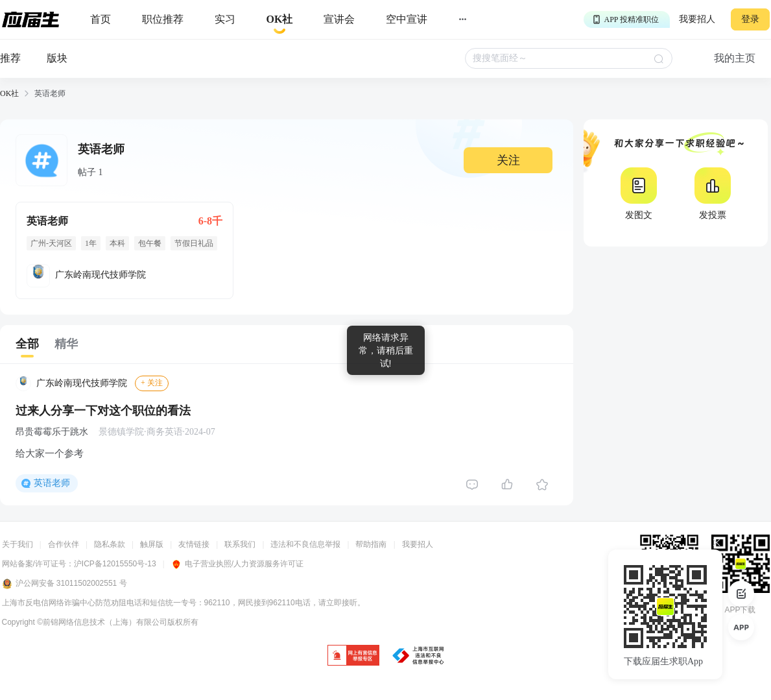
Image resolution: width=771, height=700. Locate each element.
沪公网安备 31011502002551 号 (65, 584)
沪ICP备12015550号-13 (115, 564)
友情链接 (194, 544)
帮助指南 (371, 544)
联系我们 (240, 544)
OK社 (9, 93)
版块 (57, 58)
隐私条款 (110, 544)
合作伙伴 (64, 544)
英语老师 (52, 483)
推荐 (10, 58)
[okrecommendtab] (280, 20)
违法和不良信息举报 (305, 544)
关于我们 (18, 544)
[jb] (353, 656)
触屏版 (152, 544)
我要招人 (697, 19)
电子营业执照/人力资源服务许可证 (237, 564)
